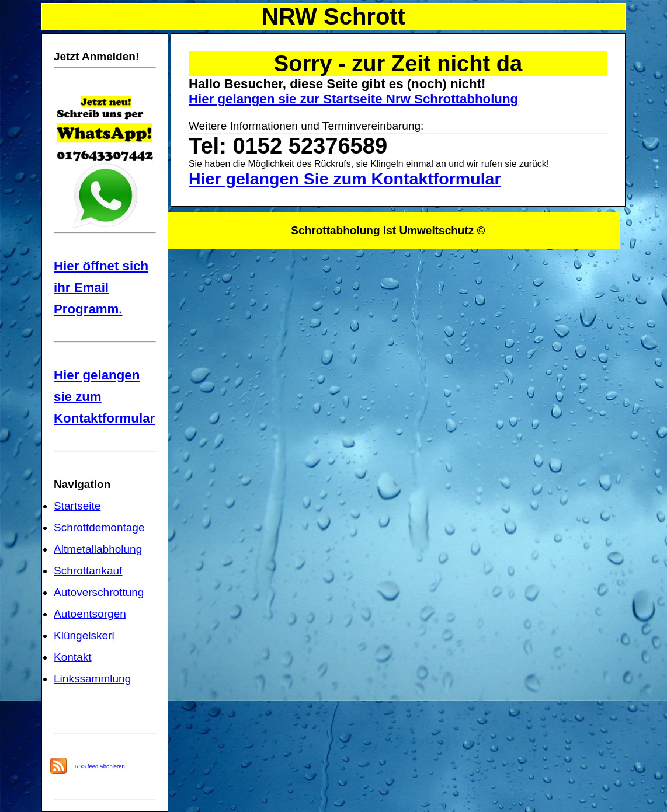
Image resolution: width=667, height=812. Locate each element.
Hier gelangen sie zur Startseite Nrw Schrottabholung (353, 99)
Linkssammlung (92, 679)
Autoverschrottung (99, 592)
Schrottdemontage (99, 527)
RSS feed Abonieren (100, 766)
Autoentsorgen (90, 614)
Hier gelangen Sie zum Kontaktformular (345, 179)
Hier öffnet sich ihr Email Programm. (101, 287)
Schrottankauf (88, 571)
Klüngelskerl (84, 635)
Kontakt (73, 657)
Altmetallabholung (98, 549)
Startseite (77, 506)
